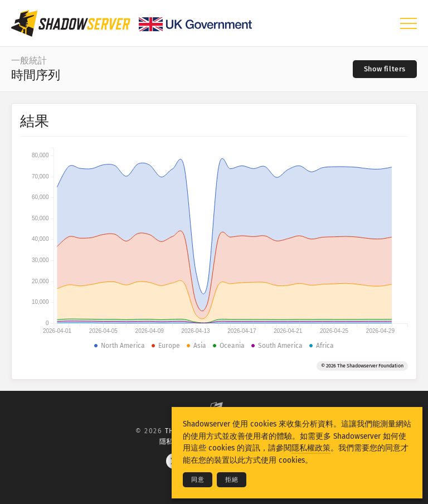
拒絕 (232, 480)
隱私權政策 (311, 448)
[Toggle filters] (385, 69)
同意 (198, 480)
